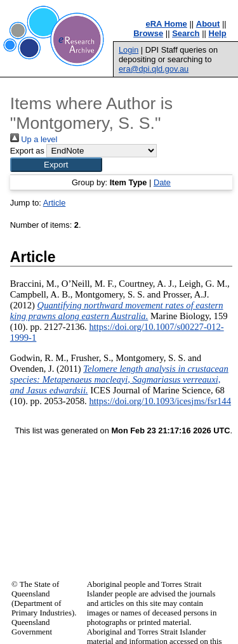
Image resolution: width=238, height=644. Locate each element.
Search (186, 33)
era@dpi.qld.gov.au (154, 69)
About (208, 24)
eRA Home (167, 24)
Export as (27, 151)
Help (218, 33)
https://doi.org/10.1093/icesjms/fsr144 (160, 401)
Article (55, 203)
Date (162, 182)
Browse (148, 33)
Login (129, 50)
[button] (56, 165)
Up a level (34, 139)
